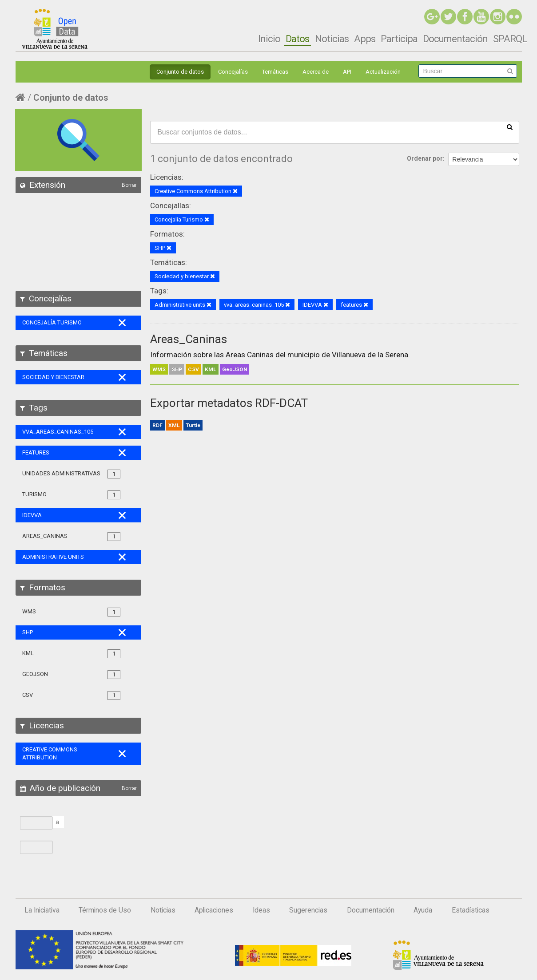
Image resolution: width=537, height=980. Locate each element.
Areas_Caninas (189, 339)
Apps (365, 39)
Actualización (383, 72)
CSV (193, 369)
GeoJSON (235, 369)
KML (211, 369)
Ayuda (423, 910)
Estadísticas (471, 910)
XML (174, 425)
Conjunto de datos (180, 72)
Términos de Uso (105, 910)
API (347, 72)
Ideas (261, 910)
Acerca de (316, 72)
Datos (297, 39)
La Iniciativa (42, 910)
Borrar (129, 185)
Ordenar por (425, 158)
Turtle (193, 425)
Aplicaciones (214, 910)
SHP (177, 369)
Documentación (455, 39)
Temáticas (275, 72)
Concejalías (233, 72)
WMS (159, 369)
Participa (399, 39)
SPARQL (510, 39)
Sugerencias (308, 910)
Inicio (269, 39)
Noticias (332, 39)
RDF (157, 425)
